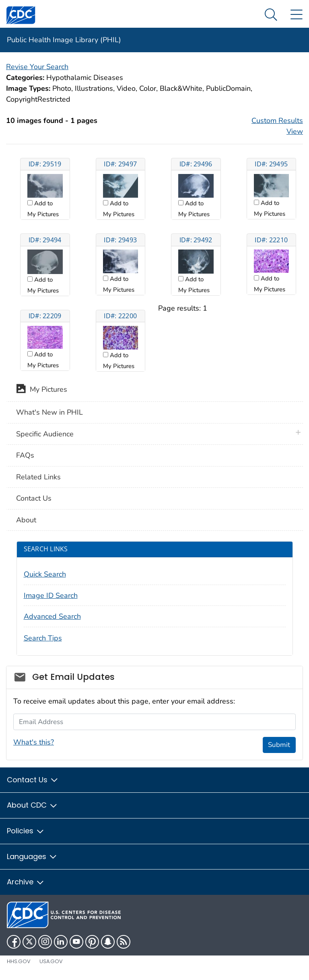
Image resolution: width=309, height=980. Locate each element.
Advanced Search (52, 616)
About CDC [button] (32, 805)
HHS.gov (19, 961)
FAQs (25, 455)
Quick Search (45, 574)
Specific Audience (45, 434)
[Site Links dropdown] (296, 15)
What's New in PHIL (49, 412)
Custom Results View (277, 126)
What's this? (34, 742)
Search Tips (43, 638)
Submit (279, 745)
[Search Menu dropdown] (271, 15)
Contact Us (34, 498)
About (26, 520)
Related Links (38, 477)
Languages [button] (32, 856)
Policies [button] (26, 831)
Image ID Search (51, 595)
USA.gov (51, 961)
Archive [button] (26, 882)
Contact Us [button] (33, 780)
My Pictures (42, 390)
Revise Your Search (37, 67)
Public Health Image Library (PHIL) (64, 40)
